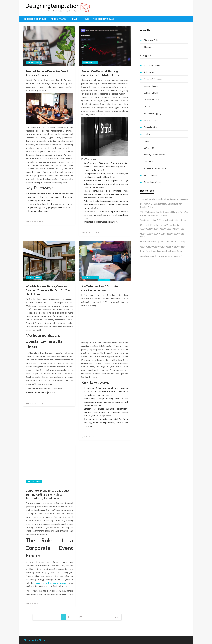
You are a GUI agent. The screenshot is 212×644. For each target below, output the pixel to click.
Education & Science (153, 100)
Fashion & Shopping (152, 113)
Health (75, 19)
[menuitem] (35, 19)
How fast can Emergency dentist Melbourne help (163, 241)
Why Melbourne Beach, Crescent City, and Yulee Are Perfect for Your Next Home (48, 290)
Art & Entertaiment (152, 65)
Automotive (149, 72)
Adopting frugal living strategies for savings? (161, 256)
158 (80, 617)
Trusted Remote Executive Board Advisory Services (47, 73)
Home (86, 19)
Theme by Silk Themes (35, 640)
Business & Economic (35, 19)
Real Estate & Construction (156, 168)
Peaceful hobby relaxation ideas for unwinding (162, 251)
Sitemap (147, 47)
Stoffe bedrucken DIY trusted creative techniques (100, 288)
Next (116, 617)
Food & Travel (58, 19)
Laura (41, 403)
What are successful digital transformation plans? (163, 246)
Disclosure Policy (151, 40)
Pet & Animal (149, 162)
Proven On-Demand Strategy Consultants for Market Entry (100, 73)
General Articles (90, 278)
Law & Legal (149, 148)
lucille (41, 222)
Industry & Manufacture (154, 155)
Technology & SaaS (104, 19)
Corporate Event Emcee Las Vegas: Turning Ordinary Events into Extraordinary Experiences (48, 494)
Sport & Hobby (150, 175)
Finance (147, 107)
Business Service (34, 62)
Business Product (151, 86)
